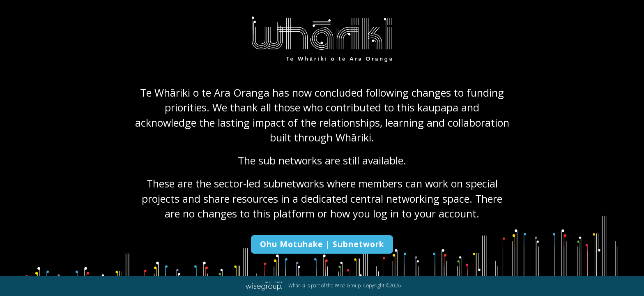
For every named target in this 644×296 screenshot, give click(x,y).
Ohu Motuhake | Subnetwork (322, 244)
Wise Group (348, 286)
